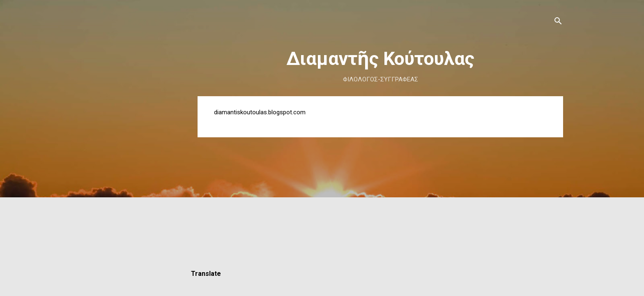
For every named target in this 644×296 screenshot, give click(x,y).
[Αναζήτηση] (558, 22)
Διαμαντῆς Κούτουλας (380, 59)
